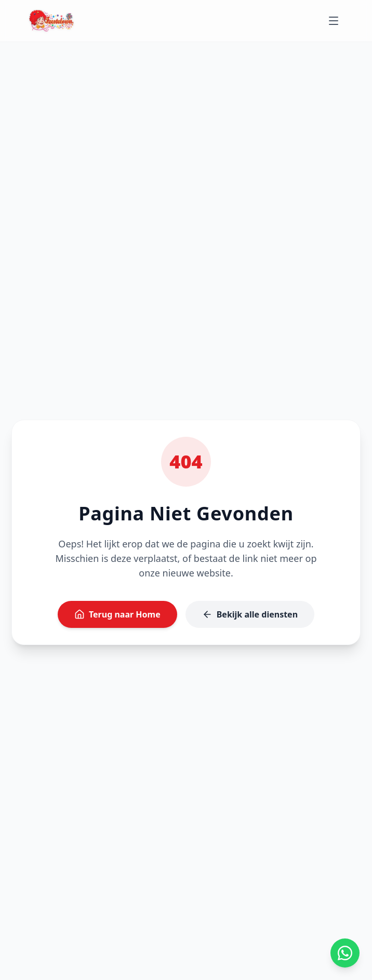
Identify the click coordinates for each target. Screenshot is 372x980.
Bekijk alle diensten (250, 614)
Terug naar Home (117, 614)
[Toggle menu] (334, 21)
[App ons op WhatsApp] (345, 953)
